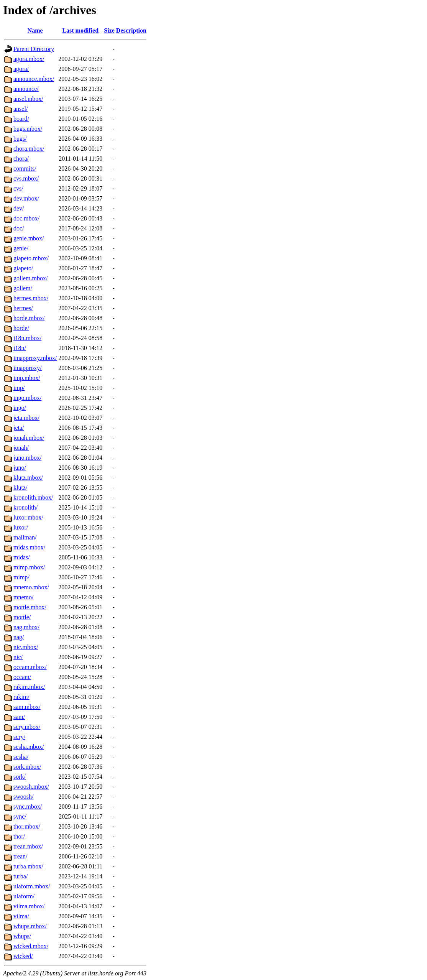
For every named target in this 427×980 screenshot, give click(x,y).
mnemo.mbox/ (31, 587)
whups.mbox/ (30, 926)
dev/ (19, 208)
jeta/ (19, 428)
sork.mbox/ (27, 767)
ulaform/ (24, 896)
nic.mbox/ (26, 647)
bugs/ (20, 139)
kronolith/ (25, 507)
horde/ (21, 328)
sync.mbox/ (28, 807)
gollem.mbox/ (30, 278)
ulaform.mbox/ (32, 886)
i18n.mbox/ (27, 338)
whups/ (22, 936)
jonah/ (21, 448)
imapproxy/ (28, 368)
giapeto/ (23, 268)
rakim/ (21, 697)
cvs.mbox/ (26, 178)
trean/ (20, 856)
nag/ (19, 637)
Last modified (80, 30)
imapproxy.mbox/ (35, 358)
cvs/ (18, 188)
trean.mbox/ (28, 846)
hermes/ (23, 308)
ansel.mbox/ (28, 99)
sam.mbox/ (27, 707)
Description (131, 30)
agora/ (21, 69)
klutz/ (20, 488)
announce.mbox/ (34, 79)
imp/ (19, 388)
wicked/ (23, 956)
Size (109, 30)
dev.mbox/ (26, 198)
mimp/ (21, 577)
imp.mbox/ (27, 378)
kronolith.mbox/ (33, 497)
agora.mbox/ (29, 59)
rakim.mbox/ (29, 687)
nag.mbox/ (26, 627)
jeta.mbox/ (26, 418)
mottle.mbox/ (30, 607)
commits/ (25, 169)
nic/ (18, 657)
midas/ (22, 557)
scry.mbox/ (27, 727)
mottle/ (22, 617)
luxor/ (21, 527)
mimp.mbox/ (29, 567)
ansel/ (21, 109)
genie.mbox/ (29, 238)
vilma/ (21, 916)
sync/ (20, 816)
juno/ (20, 468)
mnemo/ (23, 597)
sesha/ (21, 757)
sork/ (20, 777)
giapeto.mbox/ (31, 258)
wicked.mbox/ (31, 946)
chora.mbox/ (29, 149)
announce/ (26, 89)
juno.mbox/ (27, 458)
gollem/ (23, 288)
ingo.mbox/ (27, 398)
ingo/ (20, 408)
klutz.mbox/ (28, 478)
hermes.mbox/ (31, 298)
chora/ (21, 159)
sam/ (19, 717)
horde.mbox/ (29, 318)
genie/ (21, 248)
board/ (21, 119)
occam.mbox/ (30, 667)
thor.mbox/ (27, 826)
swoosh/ (23, 797)
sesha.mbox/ (29, 747)
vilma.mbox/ (29, 906)
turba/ (21, 876)
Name (35, 30)
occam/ (22, 677)
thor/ (19, 836)
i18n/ (20, 348)
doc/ (19, 228)
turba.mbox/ (28, 866)
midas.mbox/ (29, 547)
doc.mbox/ (26, 218)
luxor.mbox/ (28, 517)
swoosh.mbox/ (31, 787)
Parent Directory (34, 49)
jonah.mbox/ (29, 438)
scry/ (19, 737)
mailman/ (25, 537)
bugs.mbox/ (28, 129)
